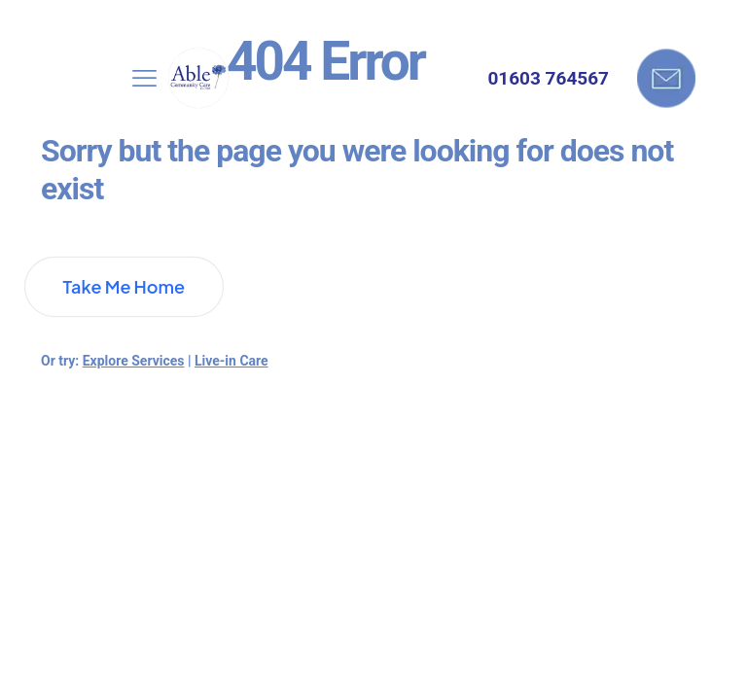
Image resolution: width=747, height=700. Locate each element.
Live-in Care (231, 361)
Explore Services (134, 361)
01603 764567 (548, 78)
